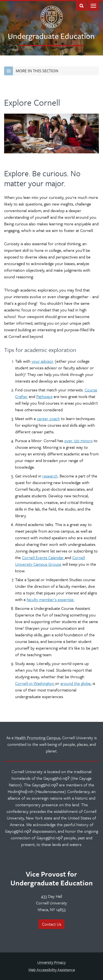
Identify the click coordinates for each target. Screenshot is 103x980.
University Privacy (51, 962)
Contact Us (52, 924)
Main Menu (93, 5)
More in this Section (31, 71)
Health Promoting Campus (37, 738)
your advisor (43, 361)
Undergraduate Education (51, 36)
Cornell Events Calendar (43, 557)
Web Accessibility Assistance (52, 970)
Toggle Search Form (82, 5)
